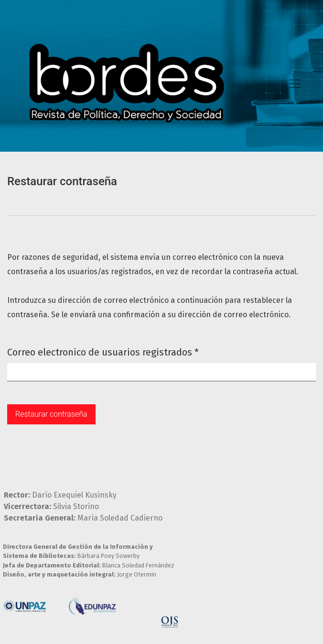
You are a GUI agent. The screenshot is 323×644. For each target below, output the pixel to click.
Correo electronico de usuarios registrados (103, 351)
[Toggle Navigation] (295, 84)
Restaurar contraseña (51, 414)
